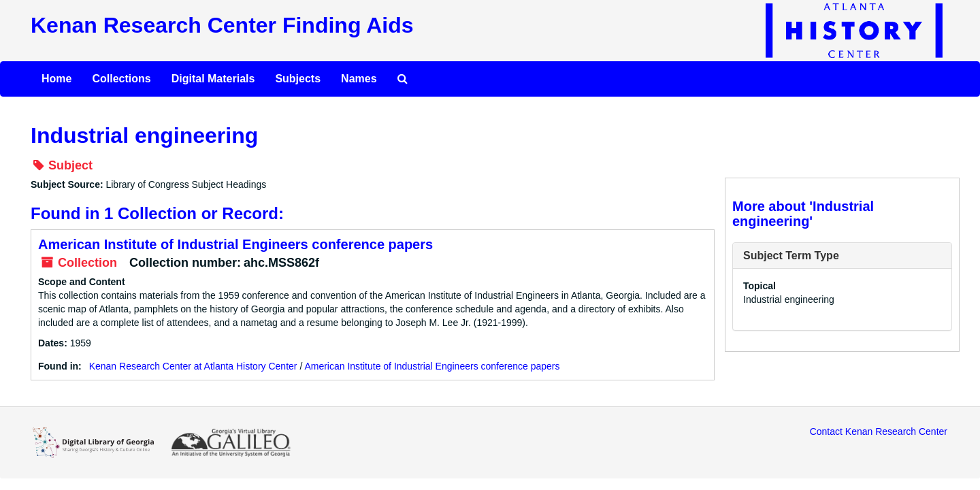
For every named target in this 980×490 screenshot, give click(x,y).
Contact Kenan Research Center (879, 431)
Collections (121, 79)
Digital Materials (213, 79)
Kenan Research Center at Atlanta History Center (193, 366)
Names (359, 79)
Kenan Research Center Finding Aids (222, 25)
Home (56, 79)
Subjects (298, 79)
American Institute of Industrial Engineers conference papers (235, 244)
